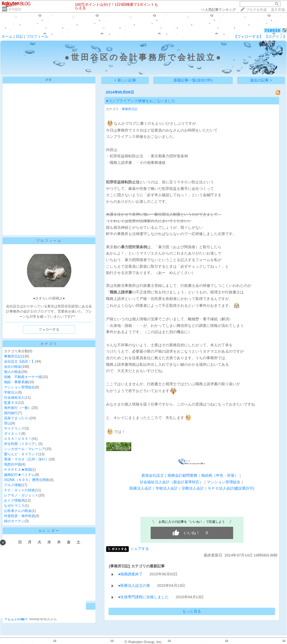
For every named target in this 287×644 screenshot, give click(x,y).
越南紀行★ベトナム (19, 475)
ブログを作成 (256, 10)
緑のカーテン (14, 521)
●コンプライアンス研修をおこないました (141, 101)
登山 (7, 423)
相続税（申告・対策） (220, 475)
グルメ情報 (13, 485)
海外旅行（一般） (18, 408)
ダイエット (13, 434)
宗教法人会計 (193, 488)
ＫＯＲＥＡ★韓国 (18, 470)
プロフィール (37, 36)
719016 (273, 30)
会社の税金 (13, 367)
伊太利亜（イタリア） (21, 444)
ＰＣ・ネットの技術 (19, 490)
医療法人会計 (141, 488)
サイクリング (14, 428)
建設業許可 (244, 488)
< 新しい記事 (125, 80)
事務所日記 (13, 356)
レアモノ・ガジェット (21, 495)
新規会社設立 (153, 475)
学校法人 (11, 392)
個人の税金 (13, 372)
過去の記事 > (261, 80)
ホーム (7, 36)
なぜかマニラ (14, 506)
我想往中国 (13, 464)
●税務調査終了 (130, 574)
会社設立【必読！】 (19, 361)
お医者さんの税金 (18, 511)
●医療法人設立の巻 (134, 586)
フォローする (49, 329)
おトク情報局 (14, 500)
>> (218, 10)
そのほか (15, 9)
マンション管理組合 (19, 387)
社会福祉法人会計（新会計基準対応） (171, 482)
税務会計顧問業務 (182, 475)
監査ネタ (11, 403)
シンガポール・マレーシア (25, 449)
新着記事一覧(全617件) (193, 80)
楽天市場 (278, 10)
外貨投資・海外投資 (19, 516)
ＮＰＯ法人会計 (221, 488)
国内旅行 (11, 413)
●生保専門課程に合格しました (143, 597)
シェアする (140, 549)
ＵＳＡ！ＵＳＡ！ (18, 439)
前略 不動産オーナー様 (23, 377)
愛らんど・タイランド (21, 454)
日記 (19, 36)
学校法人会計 (167, 488)
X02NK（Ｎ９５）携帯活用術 (27, 480)
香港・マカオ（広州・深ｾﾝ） (26, 459)
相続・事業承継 (16, 382)
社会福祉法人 (14, 397)
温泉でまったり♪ (17, 418)
